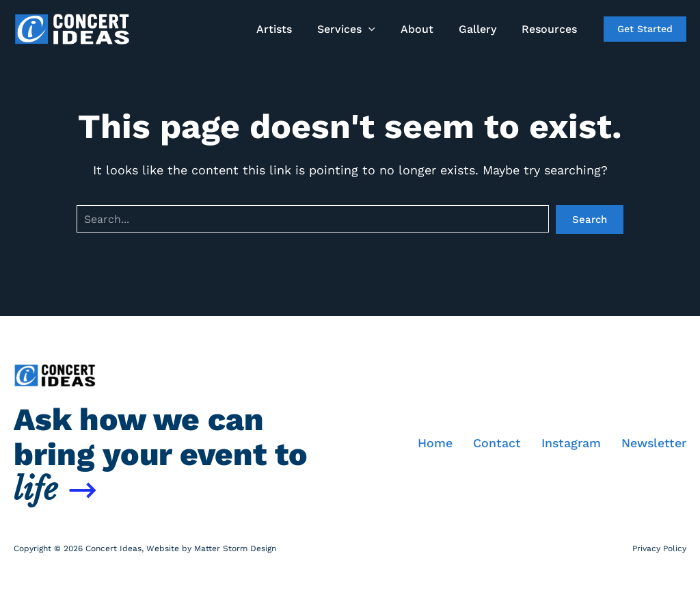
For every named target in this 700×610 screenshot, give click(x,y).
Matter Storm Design (235, 548)
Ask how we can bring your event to (161, 454)
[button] (381, 29)
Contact (496, 443)
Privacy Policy (659, 548)
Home (434, 443)
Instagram (570, 443)
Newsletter (654, 443)
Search (590, 220)
